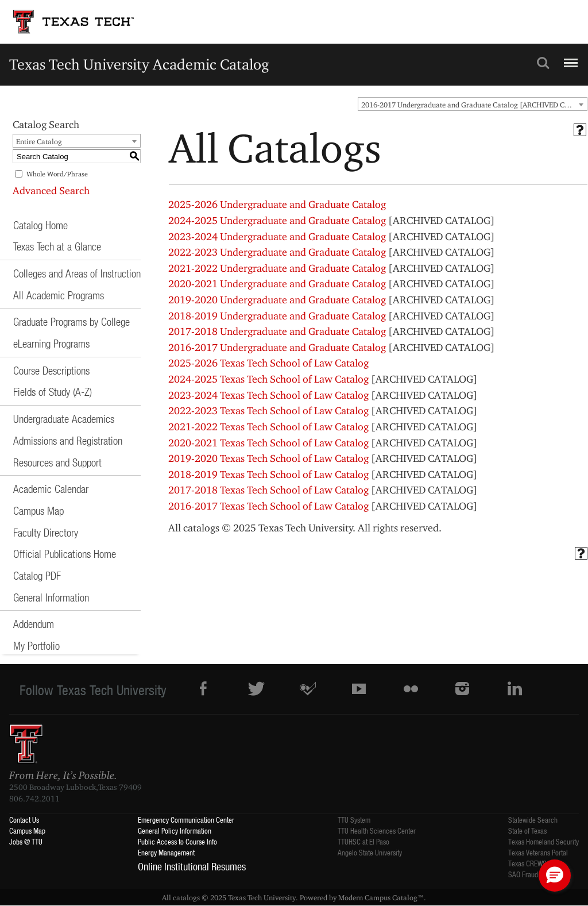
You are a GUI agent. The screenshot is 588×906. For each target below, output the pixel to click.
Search (543, 63)
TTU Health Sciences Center (377, 830)
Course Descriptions (51, 370)
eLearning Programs (51, 343)
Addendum (34, 624)
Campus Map (38, 510)
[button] (555, 876)
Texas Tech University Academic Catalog (139, 64)
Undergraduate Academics (64, 419)
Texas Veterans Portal (538, 852)
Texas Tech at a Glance (57, 246)
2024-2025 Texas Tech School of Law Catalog (268, 379)
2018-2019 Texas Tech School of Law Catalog (268, 474)
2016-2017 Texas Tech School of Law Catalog (268, 506)
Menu (569, 58)
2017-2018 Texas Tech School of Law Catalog (268, 490)
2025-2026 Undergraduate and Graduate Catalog (277, 204)
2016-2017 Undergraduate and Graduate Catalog (277, 347)
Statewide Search (533, 820)
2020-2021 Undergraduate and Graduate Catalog (277, 284)
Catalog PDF (37, 575)
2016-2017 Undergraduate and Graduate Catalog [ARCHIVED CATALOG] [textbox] (474, 105)
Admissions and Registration (68, 440)
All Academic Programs (59, 295)
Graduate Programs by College (71, 321)
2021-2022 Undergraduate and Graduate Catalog (277, 268)
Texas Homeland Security (543, 841)
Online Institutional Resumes (192, 866)
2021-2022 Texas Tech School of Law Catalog (268, 427)
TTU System (354, 820)
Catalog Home (40, 225)
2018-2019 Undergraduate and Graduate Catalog (277, 316)
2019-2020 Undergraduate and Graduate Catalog (277, 300)
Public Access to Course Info (177, 841)
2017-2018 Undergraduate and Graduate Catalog (277, 331)
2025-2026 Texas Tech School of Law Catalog (268, 363)
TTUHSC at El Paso (363, 841)
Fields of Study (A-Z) (53, 392)
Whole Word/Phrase (57, 174)
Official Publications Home (65, 554)
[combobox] (473, 104)
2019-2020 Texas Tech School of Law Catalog (268, 458)
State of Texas (527, 830)
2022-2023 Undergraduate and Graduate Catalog (277, 252)
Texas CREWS (527, 863)
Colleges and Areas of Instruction (77, 273)
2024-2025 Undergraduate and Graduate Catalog (277, 220)
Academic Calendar (51, 489)
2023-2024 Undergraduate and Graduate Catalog (277, 236)
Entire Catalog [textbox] (39, 141)
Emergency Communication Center (186, 820)
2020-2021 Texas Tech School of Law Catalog (268, 443)
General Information (51, 597)
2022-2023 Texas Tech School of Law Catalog (268, 410)
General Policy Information (175, 830)
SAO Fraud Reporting (537, 874)
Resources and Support (57, 462)
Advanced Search (51, 190)
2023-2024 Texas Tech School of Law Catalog (268, 395)
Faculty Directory (46, 532)
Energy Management (166, 852)
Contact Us (24, 820)
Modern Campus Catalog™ (381, 897)
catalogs (186, 897)
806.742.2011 (34, 799)
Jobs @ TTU (26, 841)
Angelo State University (370, 852)
